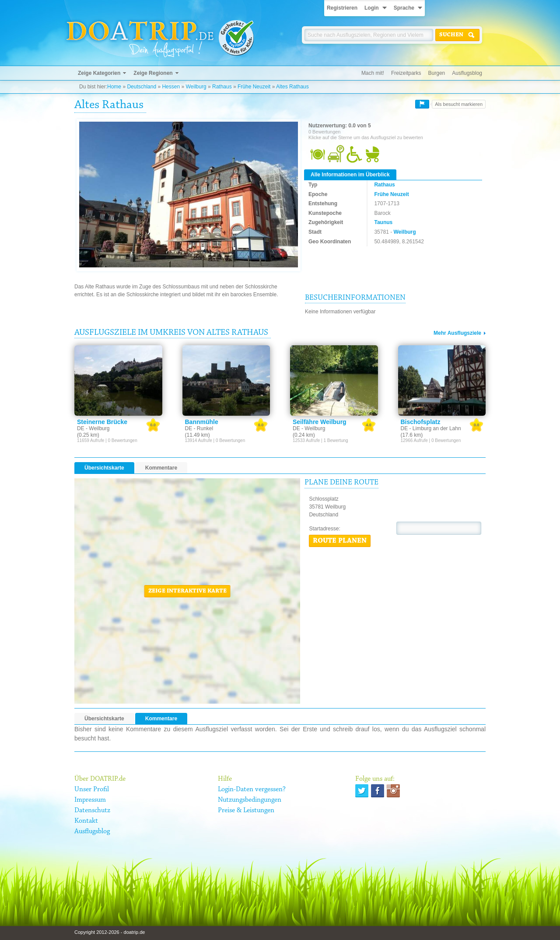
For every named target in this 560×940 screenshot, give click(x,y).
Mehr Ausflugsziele (457, 333)
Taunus (383, 222)
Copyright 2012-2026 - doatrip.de (110, 932)
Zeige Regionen (153, 73)
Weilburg (196, 87)
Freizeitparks (406, 73)
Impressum (90, 800)
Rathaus (222, 87)
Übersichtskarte (104, 468)
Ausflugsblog (467, 73)
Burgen (437, 73)
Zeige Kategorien (99, 73)
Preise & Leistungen (246, 810)
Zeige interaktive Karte (187, 591)
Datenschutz (92, 810)
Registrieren (342, 8)
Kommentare (161, 468)
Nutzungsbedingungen (250, 800)
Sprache (404, 8)
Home (114, 87)
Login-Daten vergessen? (252, 789)
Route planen (340, 541)
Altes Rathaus (292, 87)
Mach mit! (373, 73)
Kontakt (86, 821)
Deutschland (142, 87)
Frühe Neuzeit (254, 87)
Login (372, 8)
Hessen (171, 87)
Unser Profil (92, 789)
